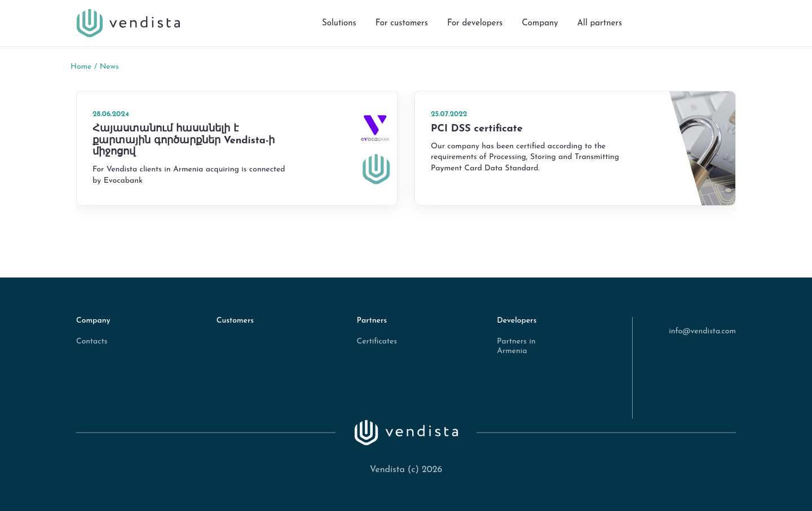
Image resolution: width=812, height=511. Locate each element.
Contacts (92, 342)
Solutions (339, 23)
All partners (600, 23)
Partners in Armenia (516, 346)
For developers (475, 23)
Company (540, 23)
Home (81, 67)
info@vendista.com (702, 331)
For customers (402, 23)
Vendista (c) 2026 (406, 470)
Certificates (377, 342)
